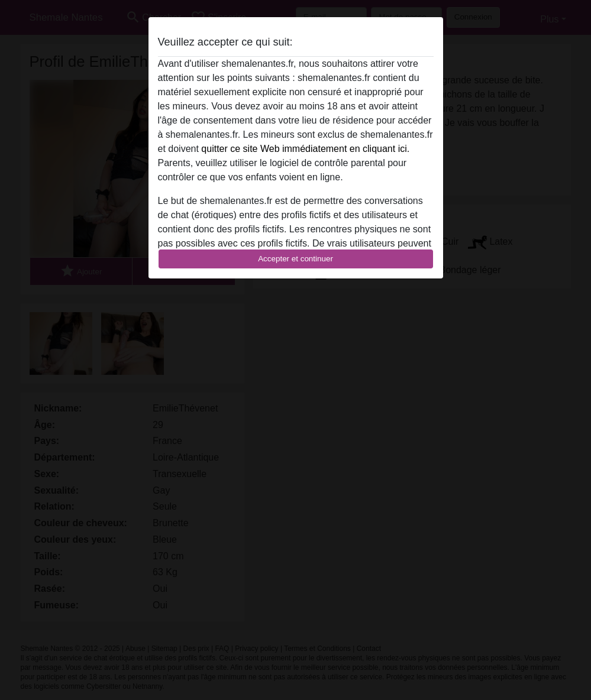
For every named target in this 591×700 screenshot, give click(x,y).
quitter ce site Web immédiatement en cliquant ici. (305, 149)
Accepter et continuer (295, 259)
